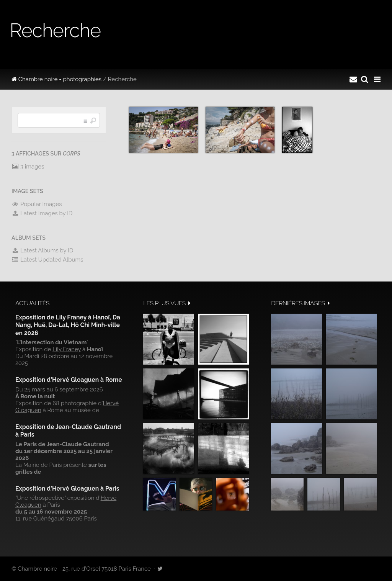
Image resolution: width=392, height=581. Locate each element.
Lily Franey (67, 349)
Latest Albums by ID (42, 250)
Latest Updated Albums (47, 260)
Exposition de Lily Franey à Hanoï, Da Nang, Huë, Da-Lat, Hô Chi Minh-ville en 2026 (68, 325)
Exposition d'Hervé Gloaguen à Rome (69, 380)
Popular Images (37, 204)
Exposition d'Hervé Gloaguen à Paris (67, 489)
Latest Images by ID (42, 213)
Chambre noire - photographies (56, 79)
